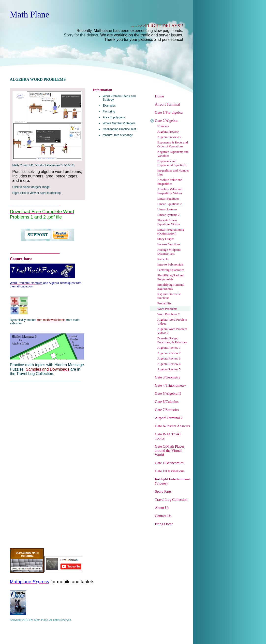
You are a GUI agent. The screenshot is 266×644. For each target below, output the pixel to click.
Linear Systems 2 (168, 215)
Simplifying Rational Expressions (171, 287)
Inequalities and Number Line (173, 172)
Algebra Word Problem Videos (172, 322)
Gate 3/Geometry (168, 377)
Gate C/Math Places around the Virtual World (170, 451)
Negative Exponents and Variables (173, 154)
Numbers (163, 126)
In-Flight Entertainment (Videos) (172, 481)
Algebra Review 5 (169, 369)
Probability (164, 303)
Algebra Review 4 (169, 364)
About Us (162, 508)
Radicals (163, 259)
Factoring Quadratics (171, 270)
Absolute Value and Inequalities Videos (170, 191)
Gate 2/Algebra (166, 121)
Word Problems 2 (169, 314)
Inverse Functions (169, 244)
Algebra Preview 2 (169, 137)
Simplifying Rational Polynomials (171, 277)
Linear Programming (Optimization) (171, 231)
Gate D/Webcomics (169, 463)
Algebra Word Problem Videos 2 (172, 331)
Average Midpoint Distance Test (169, 252)
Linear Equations (168, 198)
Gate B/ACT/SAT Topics (168, 436)
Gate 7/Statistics (167, 410)
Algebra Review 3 (169, 358)
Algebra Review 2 (169, 353)
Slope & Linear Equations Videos (169, 222)
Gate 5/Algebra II (168, 393)
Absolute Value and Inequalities (170, 182)
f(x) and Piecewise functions (169, 296)
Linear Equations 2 (170, 204)
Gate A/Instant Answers (172, 426)
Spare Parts (163, 491)
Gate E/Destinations (170, 471)
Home (159, 96)
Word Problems (167, 309)
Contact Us (163, 516)
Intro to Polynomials (170, 264)
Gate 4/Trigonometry (170, 385)
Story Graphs (166, 239)
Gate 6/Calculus (167, 402)
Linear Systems (167, 209)
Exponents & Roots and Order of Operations (173, 144)
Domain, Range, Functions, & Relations (172, 340)
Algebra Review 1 (169, 348)
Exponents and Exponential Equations (172, 163)
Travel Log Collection (171, 500)
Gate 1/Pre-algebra (169, 112)
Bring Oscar (164, 524)
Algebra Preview (168, 132)
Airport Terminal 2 (169, 418)
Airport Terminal (167, 104)
